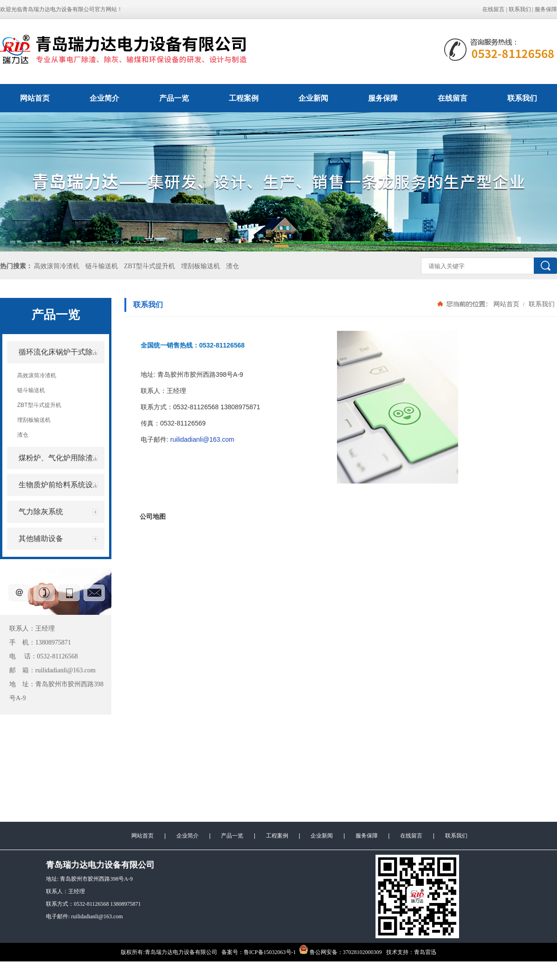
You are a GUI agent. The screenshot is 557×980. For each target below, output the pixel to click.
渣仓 (233, 266)
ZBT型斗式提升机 (149, 266)
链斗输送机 (102, 266)
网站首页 (35, 98)
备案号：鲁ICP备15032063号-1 (259, 952)
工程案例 (244, 98)
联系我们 (520, 9)
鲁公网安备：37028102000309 (340, 952)
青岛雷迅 (425, 952)
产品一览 (174, 98)
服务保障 (546, 9)
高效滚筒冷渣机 (57, 266)
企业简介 (104, 98)
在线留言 (493, 9)
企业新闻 (313, 98)
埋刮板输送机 (201, 266)
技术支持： (400, 952)
